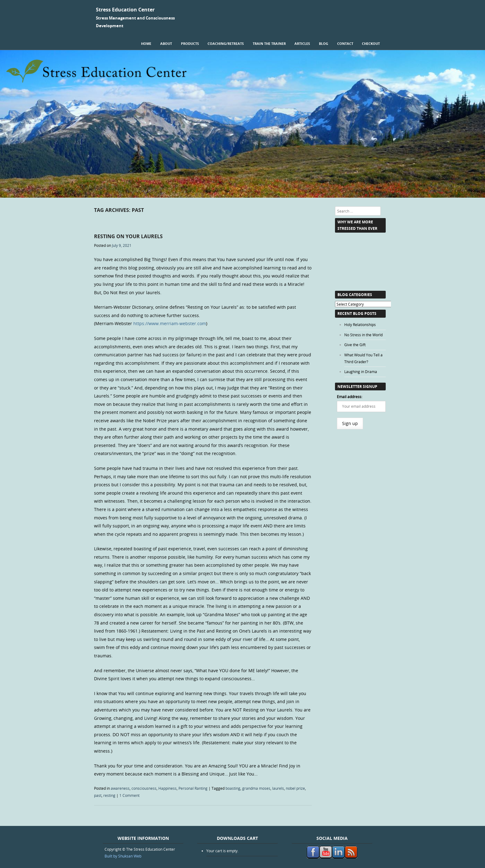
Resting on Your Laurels (128, 236)
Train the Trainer (269, 43)
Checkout (371, 43)
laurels (278, 788)
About (166, 43)
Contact (345, 43)
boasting (233, 788)
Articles (302, 43)
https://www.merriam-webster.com (170, 323)
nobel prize (295, 788)
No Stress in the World (363, 335)
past (98, 795)
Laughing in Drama (361, 372)
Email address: (350, 397)
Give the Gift (355, 345)
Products (190, 43)
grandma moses (256, 788)
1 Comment (129, 795)
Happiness (167, 788)
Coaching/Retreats (226, 43)
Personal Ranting (193, 788)
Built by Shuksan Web (123, 856)
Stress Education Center (125, 10)
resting (109, 795)
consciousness (144, 788)
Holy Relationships (360, 324)
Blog (324, 43)
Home (146, 43)
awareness (120, 788)
